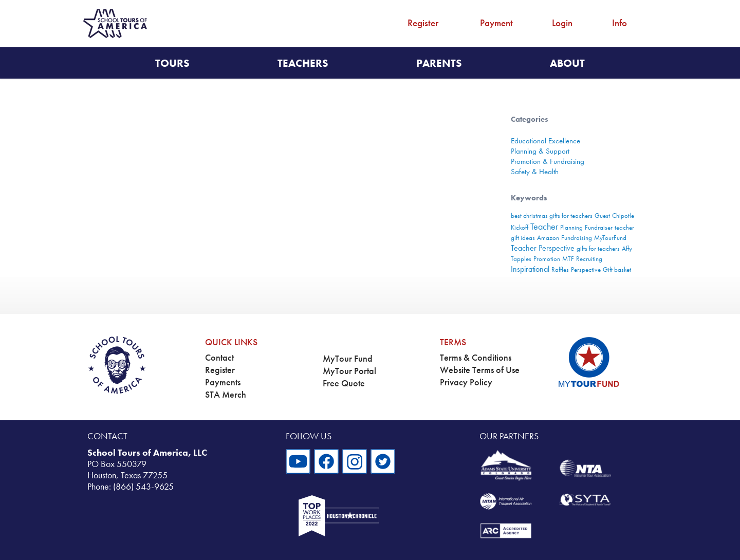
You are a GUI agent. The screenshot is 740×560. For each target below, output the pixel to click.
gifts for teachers (598, 248)
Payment (496, 23)
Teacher (544, 226)
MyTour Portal (349, 371)
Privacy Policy (466, 382)
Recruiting (589, 259)
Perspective (586, 269)
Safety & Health (535, 172)
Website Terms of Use (480, 370)
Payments (223, 382)
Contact (219, 358)
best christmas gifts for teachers (552, 216)
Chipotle (623, 216)
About (567, 63)
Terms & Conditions (476, 358)
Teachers (303, 63)
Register (423, 23)
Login (562, 23)
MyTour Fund (348, 359)
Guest (602, 216)
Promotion (547, 259)
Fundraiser (599, 227)
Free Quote (344, 383)
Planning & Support (540, 151)
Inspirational (530, 269)
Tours (172, 63)
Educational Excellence (545, 141)
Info (619, 23)
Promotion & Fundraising (548, 161)
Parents (439, 63)
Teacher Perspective (543, 248)
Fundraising (577, 238)
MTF (568, 259)
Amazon (548, 238)
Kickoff (520, 227)
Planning (571, 227)
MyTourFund (610, 238)
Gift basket (617, 269)
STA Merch (226, 395)
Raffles (560, 269)
